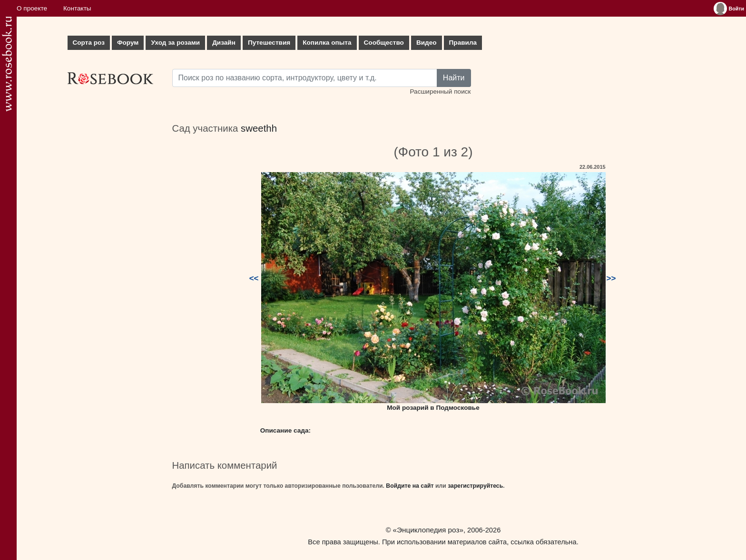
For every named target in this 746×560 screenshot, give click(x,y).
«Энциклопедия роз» (428, 530)
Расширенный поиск (440, 92)
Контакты (77, 8)
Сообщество (384, 43)
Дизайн (224, 43)
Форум (128, 43)
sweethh (259, 128)
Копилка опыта (327, 43)
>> (611, 278)
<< (254, 278)
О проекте (32, 8)
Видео (427, 43)
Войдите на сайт (410, 486)
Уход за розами (175, 43)
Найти (454, 78)
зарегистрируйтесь (475, 486)
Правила (463, 43)
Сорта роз (89, 43)
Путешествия (269, 43)
